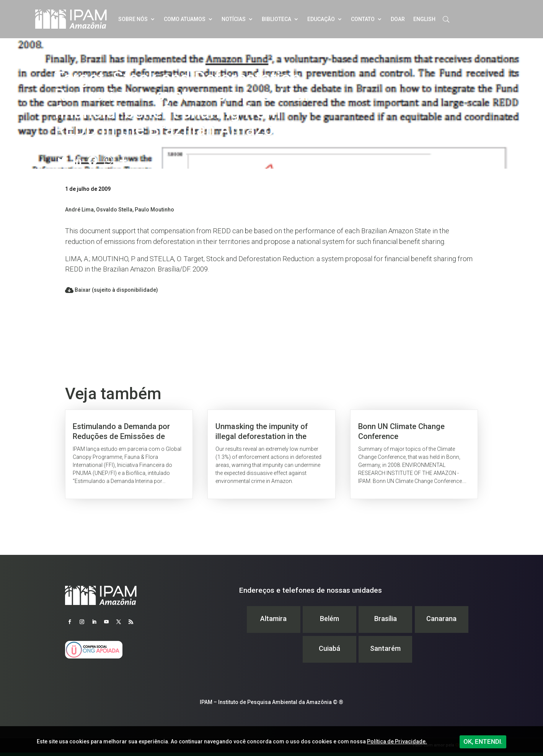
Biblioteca (276, 19)
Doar (398, 19)
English (424, 19)
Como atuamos (185, 19)
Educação (321, 19)
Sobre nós (133, 19)
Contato (363, 19)
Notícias (234, 19)
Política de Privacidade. (397, 741)
